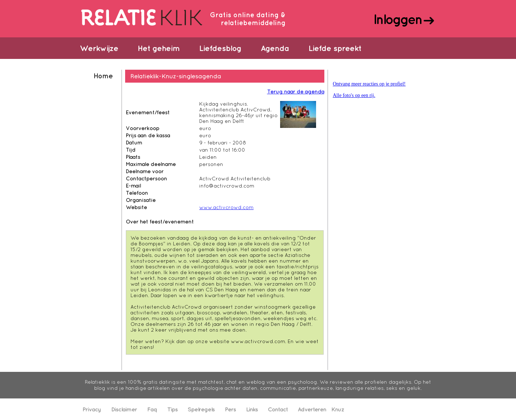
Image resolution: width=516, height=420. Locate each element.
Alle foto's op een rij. (354, 95)
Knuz (338, 409)
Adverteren (312, 409)
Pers (230, 409)
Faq (152, 409)
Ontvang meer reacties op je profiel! (369, 84)
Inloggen (398, 19)
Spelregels (201, 409)
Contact (278, 409)
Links (252, 409)
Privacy (92, 409)
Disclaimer (124, 409)
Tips (172, 409)
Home (103, 76)
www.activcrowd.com (226, 207)
